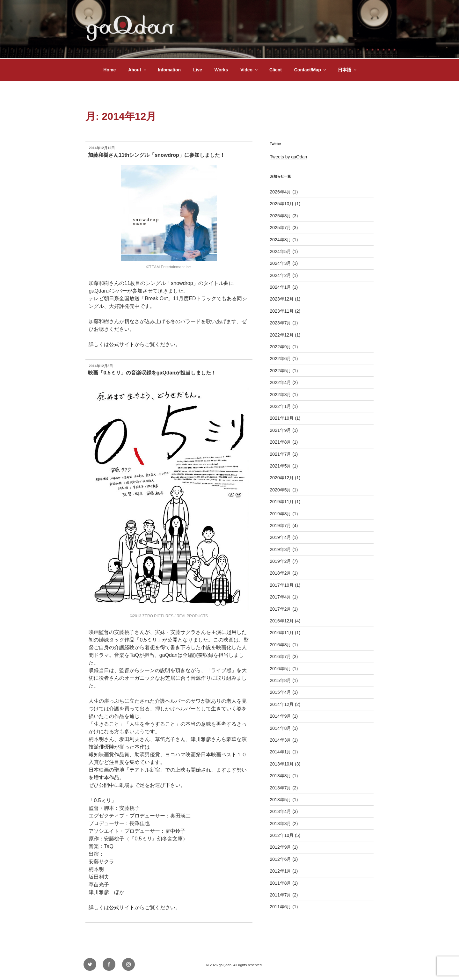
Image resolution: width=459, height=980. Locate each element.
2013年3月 (281, 824)
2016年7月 (281, 657)
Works (221, 70)
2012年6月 (281, 859)
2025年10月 (282, 204)
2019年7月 (281, 526)
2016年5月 (281, 669)
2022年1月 (281, 406)
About (138, 70)
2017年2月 (281, 609)
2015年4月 (281, 692)
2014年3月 (281, 740)
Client (276, 70)
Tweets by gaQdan (289, 157)
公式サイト (122, 344)
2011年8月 (281, 883)
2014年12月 (282, 704)
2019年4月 (281, 537)
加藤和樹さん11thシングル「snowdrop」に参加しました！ (156, 155)
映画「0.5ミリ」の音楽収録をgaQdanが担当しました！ (152, 373)
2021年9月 (281, 430)
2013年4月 (281, 811)
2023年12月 (282, 299)
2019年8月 (281, 514)
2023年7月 (281, 323)
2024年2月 (281, 275)
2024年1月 (281, 287)
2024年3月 (281, 263)
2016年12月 (282, 621)
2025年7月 (281, 228)
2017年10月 (282, 585)
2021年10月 (282, 418)
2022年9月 (281, 347)
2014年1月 (281, 752)
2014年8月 (281, 728)
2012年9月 (281, 847)
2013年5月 (281, 800)
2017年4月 (281, 597)
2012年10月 (282, 835)
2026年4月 (281, 192)
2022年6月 (281, 359)
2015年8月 (281, 680)
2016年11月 (282, 633)
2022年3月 (281, 395)
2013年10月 (282, 764)
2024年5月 (281, 251)
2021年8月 (281, 442)
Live (198, 70)
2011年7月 (281, 895)
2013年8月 (281, 776)
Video (249, 70)
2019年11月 (282, 502)
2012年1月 (281, 871)
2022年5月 (281, 371)
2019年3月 (281, 549)
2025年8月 (281, 216)
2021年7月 (281, 454)
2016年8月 (281, 645)
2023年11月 (282, 311)
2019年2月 (281, 561)
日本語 (348, 70)
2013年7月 (281, 788)
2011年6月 (281, 907)
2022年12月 (282, 335)
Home (109, 70)
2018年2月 (281, 573)
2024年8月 (281, 240)
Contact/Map (311, 70)
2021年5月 (281, 466)
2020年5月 (281, 490)
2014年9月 (281, 716)
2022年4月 (281, 382)
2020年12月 (282, 478)
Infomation (169, 70)
